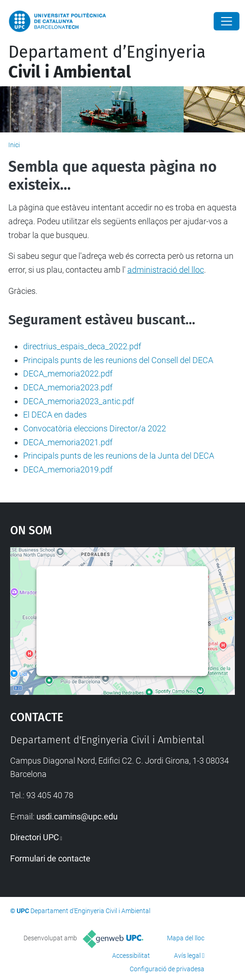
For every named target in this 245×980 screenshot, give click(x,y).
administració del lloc (166, 270)
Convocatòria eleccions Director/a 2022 (95, 428)
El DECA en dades (55, 415)
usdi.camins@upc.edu (77, 816)
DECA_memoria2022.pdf (68, 373)
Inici (14, 145)
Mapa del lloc (186, 938)
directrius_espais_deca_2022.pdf (82, 346)
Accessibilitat (131, 956)
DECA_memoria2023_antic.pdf (79, 401)
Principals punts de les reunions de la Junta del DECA (119, 456)
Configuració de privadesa (167, 969)
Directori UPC (35, 837)
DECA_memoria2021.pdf (68, 442)
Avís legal (187, 956)
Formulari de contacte (50, 858)
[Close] (227, 21)
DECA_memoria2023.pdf (68, 387)
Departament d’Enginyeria (107, 62)
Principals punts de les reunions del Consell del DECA (118, 360)
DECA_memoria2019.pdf (68, 469)
